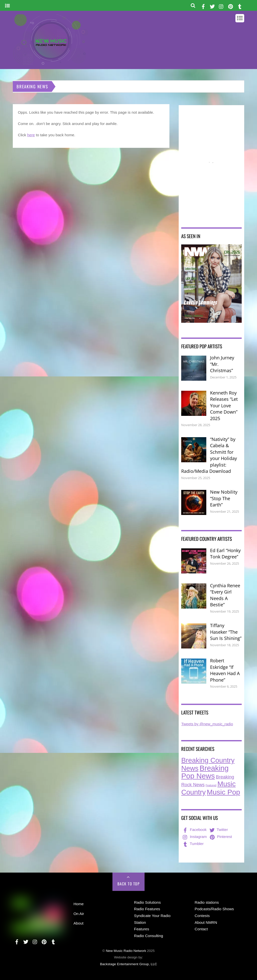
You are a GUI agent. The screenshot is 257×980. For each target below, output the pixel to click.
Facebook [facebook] (194, 830)
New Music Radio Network (126, 951)
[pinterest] (231, 6)
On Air (79, 914)
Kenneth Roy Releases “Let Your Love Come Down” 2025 (224, 406)
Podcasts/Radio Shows (214, 909)
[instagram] (221, 6)
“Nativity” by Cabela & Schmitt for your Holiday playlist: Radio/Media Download (209, 455)
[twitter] (212, 6)
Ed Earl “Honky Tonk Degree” (225, 554)
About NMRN (206, 922)
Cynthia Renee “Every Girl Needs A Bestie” (225, 595)
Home (79, 904)
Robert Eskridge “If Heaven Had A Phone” (225, 670)
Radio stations (207, 902)
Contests (202, 916)
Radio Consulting (149, 936)
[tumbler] (240, 6)
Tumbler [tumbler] (193, 844)
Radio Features (147, 909)
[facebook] (203, 6)
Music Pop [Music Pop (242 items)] (223, 792)
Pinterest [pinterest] (220, 837)
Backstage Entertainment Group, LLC (128, 964)
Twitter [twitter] (218, 830)
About (79, 923)
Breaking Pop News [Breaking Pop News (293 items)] (205, 772)
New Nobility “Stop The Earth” (224, 498)
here (31, 135)
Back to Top (129, 884)
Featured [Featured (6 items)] (211, 785)
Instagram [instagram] (194, 837)
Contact (201, 929)
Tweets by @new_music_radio (207, 724)
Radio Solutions (147, 902)
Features (142, 929)
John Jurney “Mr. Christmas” (222, 364)
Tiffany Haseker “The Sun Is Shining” (226, 632)
